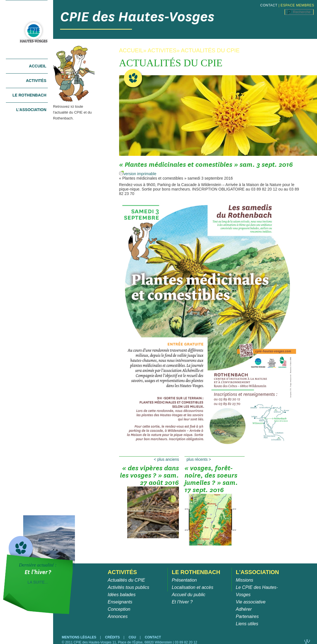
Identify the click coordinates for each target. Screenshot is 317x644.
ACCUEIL (131, 50)
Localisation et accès (192, 587)
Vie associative (251, 602)
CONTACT (269, 5)
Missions (245, 580)
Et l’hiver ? (182, 602)
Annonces (118, 616)
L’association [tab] (31, 110)
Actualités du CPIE (126, 580)
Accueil (38, 66)
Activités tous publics (128, 587)
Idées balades (122, 595)
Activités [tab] (36, 81)
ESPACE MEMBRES (297, 5)
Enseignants (120, 602)
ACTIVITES (162, 50)
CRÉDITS (113, 637)
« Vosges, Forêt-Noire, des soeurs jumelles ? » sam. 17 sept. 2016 (211, 477)
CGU (133, 637)
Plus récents (199, 459)
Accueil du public (188, 595)
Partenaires (247, 616)
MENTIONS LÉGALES (80, 637)
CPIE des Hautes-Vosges (137, 17)
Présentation (184, 580)
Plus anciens (166, 459)
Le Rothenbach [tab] (29, 95)
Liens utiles (247, 624)
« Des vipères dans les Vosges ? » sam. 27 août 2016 (149, 477)
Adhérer (244, 609)
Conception (119, 609)
